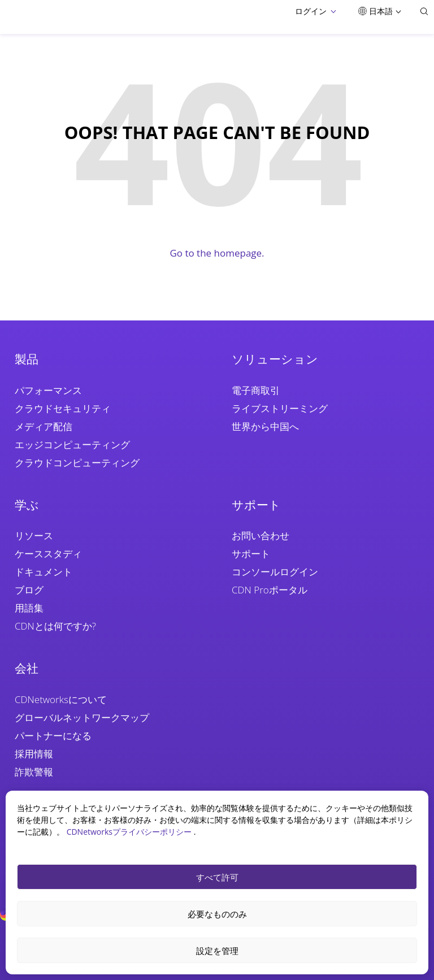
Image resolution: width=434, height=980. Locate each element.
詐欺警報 (34, 772)
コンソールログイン (275, 572)
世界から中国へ (265, 426)
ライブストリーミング (280, 408)
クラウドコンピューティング (77, 463)
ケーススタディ (48, 554)
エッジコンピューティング (72, 445)
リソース (34, 535)
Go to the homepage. (217, 253)
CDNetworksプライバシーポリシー (130, 832)
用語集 (29, 608)
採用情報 (34, 754)
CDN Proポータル (270, 590)
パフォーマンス (48, 390)
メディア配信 (44, 426)
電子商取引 (256, 390)
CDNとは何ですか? (55, 626)
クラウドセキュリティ (63, 408)
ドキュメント (44, 572)
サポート (251, 554)
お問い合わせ (261, 535)
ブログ (29, 590)
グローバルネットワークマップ (82, 717)
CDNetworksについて (61, 699)
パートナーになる (53, 736)
